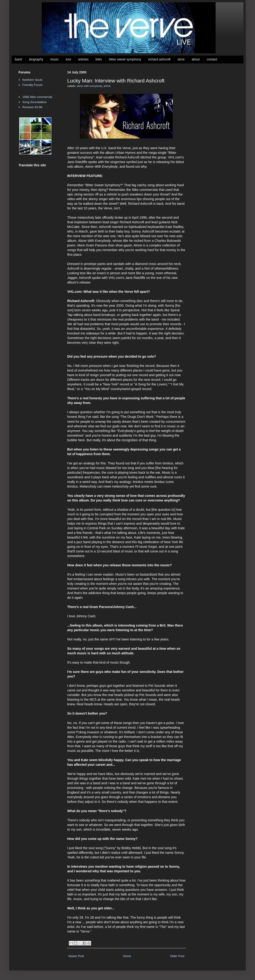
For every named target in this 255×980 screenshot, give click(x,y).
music (55, 59)
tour (68, 59)
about (196, 59)
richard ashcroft (159, 59)
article (107, 86)
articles (83, 59)
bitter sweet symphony (125, 59)
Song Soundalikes (34, 102)
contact (212, 59)
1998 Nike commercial (37, 97)
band (18, 59)
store (181, 59)
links (99, 59)
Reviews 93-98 (32, 107)
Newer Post (76, 956)
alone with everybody (89, 86)
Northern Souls (32, 80)
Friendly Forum (32, 85)
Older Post (177, 956)
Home (127, 956)
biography (36, 59)
